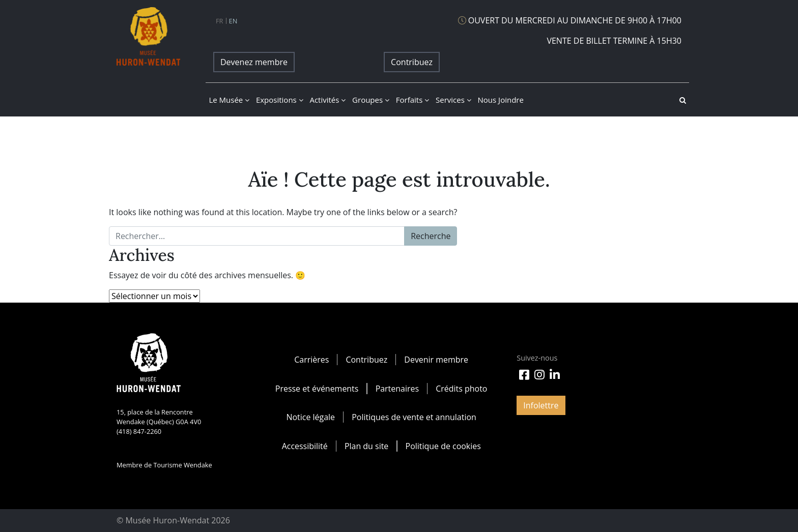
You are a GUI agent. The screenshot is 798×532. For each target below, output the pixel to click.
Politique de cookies (443, 445)
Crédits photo (461, 388)
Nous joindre (501, 100)
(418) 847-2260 (139, 431)
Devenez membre (254, 62)
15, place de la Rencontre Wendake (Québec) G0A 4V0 (159, 417)
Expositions (280, 100)
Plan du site (367, 445)
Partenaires (397, 388)
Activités (327, 100)
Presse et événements (317, 388)
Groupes (371, 100)
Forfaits (412, 100)
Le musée (229, 100)
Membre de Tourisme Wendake (164, 465)
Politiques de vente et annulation (414, 417)
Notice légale (310, 417)
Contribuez (412, 62)
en (233, 21)
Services (453, 100)
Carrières (311, 360)
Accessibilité (304, 445)
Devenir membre (436, 360)
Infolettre (541, 405)
